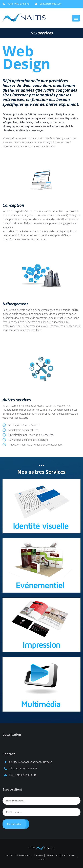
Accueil (10, 855)
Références (53, 855)
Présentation (24, 855)
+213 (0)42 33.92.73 (18, 4)
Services (38, 855)
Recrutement (69, 855)
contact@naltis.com (51, 4)
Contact (9, 754)
